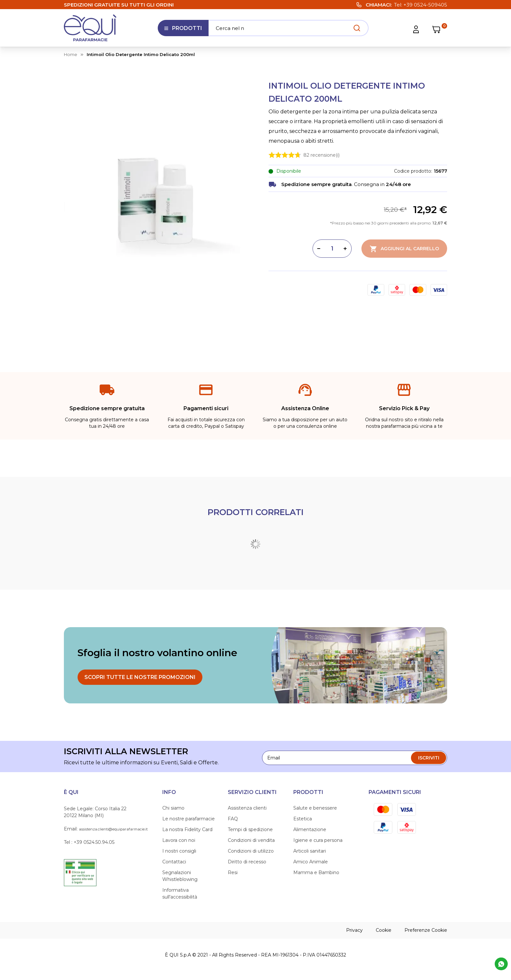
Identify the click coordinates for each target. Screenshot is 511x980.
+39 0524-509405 (425, 5)
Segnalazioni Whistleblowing (180, 876)
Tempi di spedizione (250, 829)
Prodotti (183, 31)
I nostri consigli (179, 851)
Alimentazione (310, 829)
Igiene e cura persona (318, 840)
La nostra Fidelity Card (187, 829)
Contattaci (174, 862)
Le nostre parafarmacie (189, 819)
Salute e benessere (315, 808)
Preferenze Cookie (426, 930)
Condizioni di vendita (251, 840)
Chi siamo (173, 808)
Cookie (384, 930)
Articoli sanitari (310, 851)
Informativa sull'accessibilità (180, 894)
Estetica (303, 819)
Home (71, 54)
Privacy (354, 930)
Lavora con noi (179, 840)
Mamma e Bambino (316, 872)
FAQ (233, 819)
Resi (233, 872)
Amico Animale (311, 862)
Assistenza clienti (247, 808)
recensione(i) (321, 155)
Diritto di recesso (247, 862)
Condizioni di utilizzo (251, 851)
